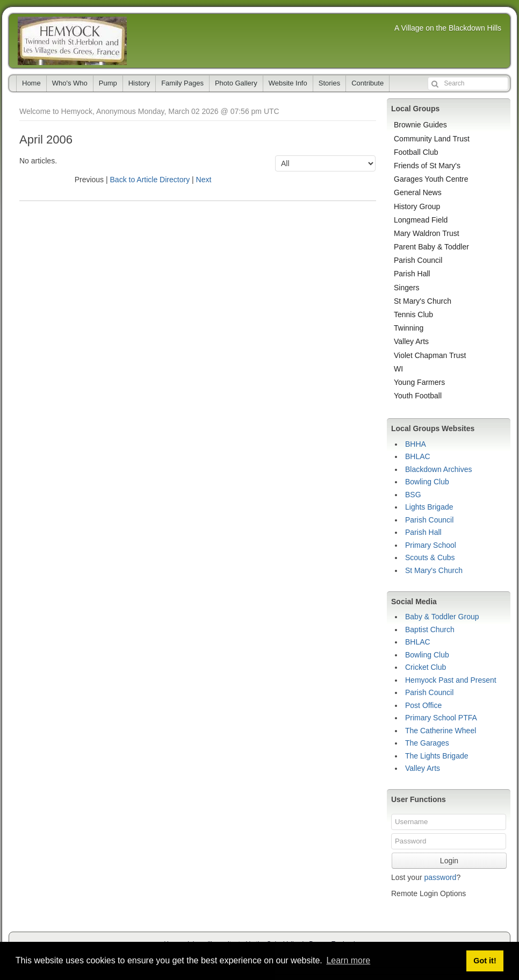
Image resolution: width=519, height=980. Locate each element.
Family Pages (182, 83)
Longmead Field (421, 220)
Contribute (367, 83)
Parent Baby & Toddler (431, 247)
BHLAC (418, 456)
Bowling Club (427, 482)
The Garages (427, 743)
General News (418, 192)
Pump (108, 83)
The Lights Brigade (437, 756)
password (440, 877)
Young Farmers (419, 382)
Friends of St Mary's (427, 166)
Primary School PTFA (441, 718)
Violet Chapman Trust (430, 355)
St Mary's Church (423, 301)
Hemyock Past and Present (451, 680)
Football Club (416, 152)
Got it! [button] (485, 961)
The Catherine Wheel (441, 731)
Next (204, 180)
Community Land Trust (432, 139)
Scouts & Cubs (430, 557)
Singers (406, 288)
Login (449, 861)
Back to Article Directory (150, 180)
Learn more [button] (348, 960)
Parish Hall (412, 274)
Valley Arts (411, 341)
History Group (417, 206)
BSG (413, 495)
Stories (329, 83)
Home (31, 83)
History (139, 83)
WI (398, 369)
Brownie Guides (420, 125)
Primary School (431, 545)
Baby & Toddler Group (442, 617)
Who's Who (70, 83)
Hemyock (72, 41)
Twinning (409, 328)
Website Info (288, 83)
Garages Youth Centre (431, 179)
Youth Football (418, 396)
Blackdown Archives (439, 469)
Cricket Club (426, 667)
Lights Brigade (429, 507)
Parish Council (418, 260)
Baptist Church (430, 630)
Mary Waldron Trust (427, 233)
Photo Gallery (236, 83)
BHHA (416, 444)
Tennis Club (413, 314)
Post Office (423, 705)
